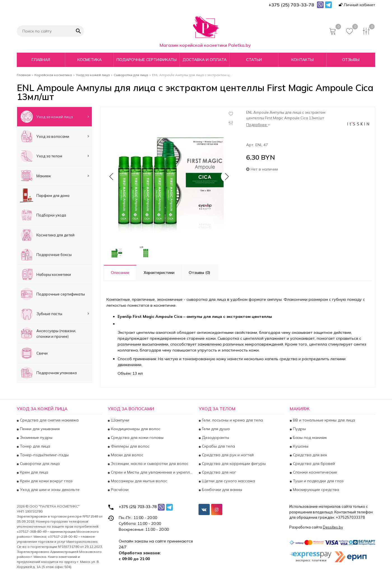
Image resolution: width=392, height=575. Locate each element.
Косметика (89, 60)
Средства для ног (218, 472)
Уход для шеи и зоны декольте (49, 490)
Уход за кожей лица (54, 117)
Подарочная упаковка (48, 373)
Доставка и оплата (205, 60)
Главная (41, 60)
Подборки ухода (43, 215)
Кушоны (300, 446)
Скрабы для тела (218, 446)
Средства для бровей (313, 464)
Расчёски (119, 490)
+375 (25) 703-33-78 (138, 507)
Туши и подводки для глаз (318, 481)
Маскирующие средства (315, 490)
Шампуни (119, 420)
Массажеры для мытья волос (138, 481)
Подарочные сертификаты (147, 60)
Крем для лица (33, 472)
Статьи (254, 60)
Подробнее (258, 125)
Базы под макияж (309, 437)
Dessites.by (333, 527)
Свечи (34, 353)
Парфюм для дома (45, 195)
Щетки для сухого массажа (228, 481)
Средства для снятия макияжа (49, 420)
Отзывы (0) (200, 273)
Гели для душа (215, 429)
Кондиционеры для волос (135, 429)
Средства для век (309, 455)
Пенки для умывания (39, 429)
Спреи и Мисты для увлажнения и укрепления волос (151, 472)
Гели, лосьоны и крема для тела (232, 420)
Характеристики (159, 273)
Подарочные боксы (46, 255)
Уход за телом (54, 156)
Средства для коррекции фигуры (233, 464)
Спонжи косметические (314, 472)
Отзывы (351, 60)
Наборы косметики (45, 274)
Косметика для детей (47, 235)
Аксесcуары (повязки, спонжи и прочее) (48, 333)
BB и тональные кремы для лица (323, 420)
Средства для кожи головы (137, 437)
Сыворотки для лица (39, 464)
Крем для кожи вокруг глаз (46, 481)
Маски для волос (127, 455)
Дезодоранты (215, 437)
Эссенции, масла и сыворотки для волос (149, 464)
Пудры (299, 429)
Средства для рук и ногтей (227, 455)
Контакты (302, 60)
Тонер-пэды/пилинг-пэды (44, 455)
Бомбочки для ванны (221, 490)
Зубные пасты (54, 314)
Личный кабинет (357, 5)
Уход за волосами (54, 136)
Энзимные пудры (36, 437)
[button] (227, 176)
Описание (120, 273)
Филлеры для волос (130, 446)
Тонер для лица (34, 446)
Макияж (54, 176)
